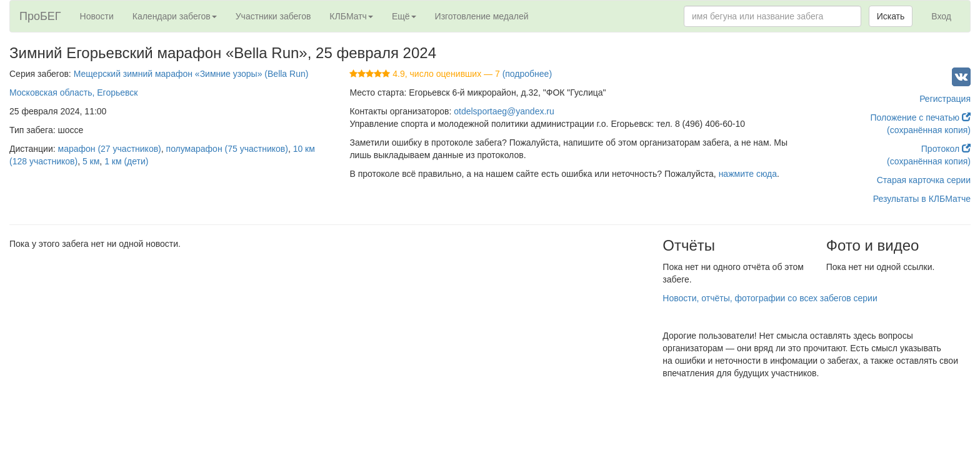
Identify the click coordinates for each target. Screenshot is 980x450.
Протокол (946, 149)
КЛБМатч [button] (351, 16)
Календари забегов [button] (175, 16)
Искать (891, 16)
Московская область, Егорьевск (73, 92)
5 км (91, 161)
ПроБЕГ (40, 16)
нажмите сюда (748, 174)
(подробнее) (527, 74)
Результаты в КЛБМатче (922, 199)
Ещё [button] (404, 16)
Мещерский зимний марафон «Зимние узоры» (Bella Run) (191, 74)
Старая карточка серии (924, 180)
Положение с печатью (920, 117)
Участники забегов (273, 16)
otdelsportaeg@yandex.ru (504, 111)
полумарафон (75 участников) (227, 149)
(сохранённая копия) (929, 130)
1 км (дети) (126, 161)
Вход (941, 16)
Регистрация (945, 99)
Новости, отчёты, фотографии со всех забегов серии (770, 298)
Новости (97, 16)
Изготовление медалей (482, 16)
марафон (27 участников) (110, 149)
